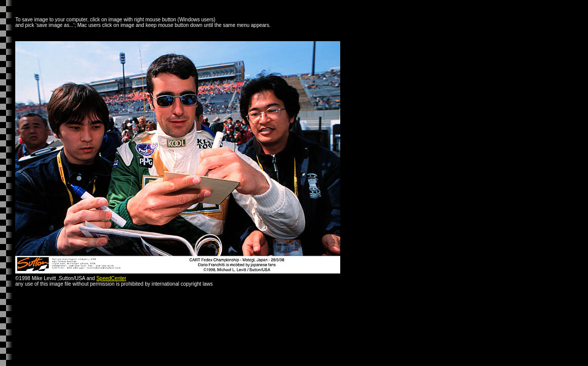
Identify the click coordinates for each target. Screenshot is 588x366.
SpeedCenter (111, 278)
